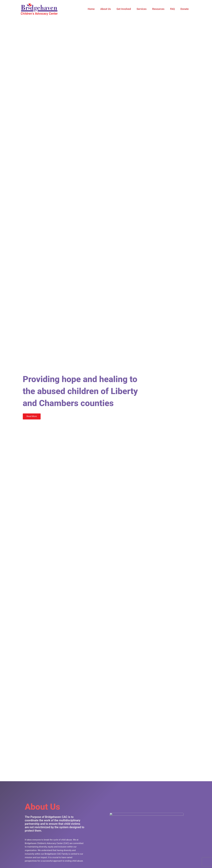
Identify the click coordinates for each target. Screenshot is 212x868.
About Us (109, 9)
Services (144, 9)
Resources (160, 9)
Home (95, 9)
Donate (185, 9)
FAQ (173, 9)
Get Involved (126, 9)
